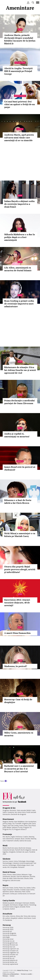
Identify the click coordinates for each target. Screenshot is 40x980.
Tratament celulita (13, 841)
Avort (28, 865)
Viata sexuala (21, 810)
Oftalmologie (21, 865)
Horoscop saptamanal (10, 964)
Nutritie (32, 876)
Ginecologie (30, 861)
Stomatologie (7, 863)
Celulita (28, 839)
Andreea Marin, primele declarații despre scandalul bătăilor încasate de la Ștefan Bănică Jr (20, 39)
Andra (21, 826)
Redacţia (5, 976)
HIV (8, 867)
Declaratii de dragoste (19, 814)
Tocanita (16, 890)
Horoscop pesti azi (9, 956)
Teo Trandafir (17, 824)
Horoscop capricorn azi (11, 949)
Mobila (32, 903)
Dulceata (10, 890)
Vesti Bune (27, 918)
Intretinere (6, 876)
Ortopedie (14, 867)
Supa (4, 890)
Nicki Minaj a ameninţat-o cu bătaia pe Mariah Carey (20, 535)
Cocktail (23, 890)
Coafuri (26, 837)
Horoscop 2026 (8, 927)
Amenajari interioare (22, 903)
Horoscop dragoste (9, 933)
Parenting (33, 905)
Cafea (33, 888)
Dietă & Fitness (9, 872)
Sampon (17, 839)
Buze (23, 839)
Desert (12, 892)
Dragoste (6, 810)
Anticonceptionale (26, 863)
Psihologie (22, 861)
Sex (16, 812)
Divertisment (20, 96)
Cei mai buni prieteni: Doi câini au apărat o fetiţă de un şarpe (20, 104)
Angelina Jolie (27, 824)
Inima (16, 861)
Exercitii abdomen (23, 876)
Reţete (5, 885)
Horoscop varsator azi (10, 954)
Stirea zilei (19, 916)
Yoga (30, 875)
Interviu (13, 916)
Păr (4, 837)
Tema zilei (27, 916)
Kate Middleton (19, 822)
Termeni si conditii (26, 974)
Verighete (12, 852)
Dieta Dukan (17, 875)
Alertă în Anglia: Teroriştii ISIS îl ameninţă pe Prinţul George (18, 71)
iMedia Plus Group (23, 970)
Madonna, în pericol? (16, 666)
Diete (4, 875)
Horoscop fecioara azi (10, 945)
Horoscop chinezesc (10, 935)
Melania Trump (17, 827)
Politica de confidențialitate (11, 974)
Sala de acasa (15, 880)
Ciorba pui (13, 894)
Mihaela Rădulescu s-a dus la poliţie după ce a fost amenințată (20, 237)
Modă (5, 846)
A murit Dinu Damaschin (17, 633)
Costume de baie (9, 850)
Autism (12, 909)
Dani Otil (11, 826)
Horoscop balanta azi (10, 960)
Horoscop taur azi (9, 947)
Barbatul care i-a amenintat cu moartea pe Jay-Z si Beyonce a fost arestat (19, 769)
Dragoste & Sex (9, 808)
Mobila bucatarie (9, 903)
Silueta (26, 878)
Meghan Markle (8, 822)
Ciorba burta (22, 894)
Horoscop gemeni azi (10, 943)
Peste (21, 888)
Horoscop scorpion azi (10, 951)
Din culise (6, 916)
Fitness (9, 875)
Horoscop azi (7, 931)
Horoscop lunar (8, 939)
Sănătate (7, 859)
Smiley (16, 826)
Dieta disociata (18, 878)
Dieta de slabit (8, 878)
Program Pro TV (8, 829)
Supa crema (30, 890)
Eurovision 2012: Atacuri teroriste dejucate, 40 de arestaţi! (17, 603)
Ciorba (16, 888)
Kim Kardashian (31, 822)
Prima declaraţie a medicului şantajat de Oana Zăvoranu (19, 402)
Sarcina (5, 861)
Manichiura (10, 839)
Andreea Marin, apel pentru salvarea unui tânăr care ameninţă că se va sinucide (19, 138)
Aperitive (6, 892)
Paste (11, 888)
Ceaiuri (11, 861)
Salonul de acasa (25, 841)
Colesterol (16, 863)
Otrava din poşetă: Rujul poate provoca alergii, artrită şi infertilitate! (20, 569)
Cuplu (20, 694)
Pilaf (23, 892)
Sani (4, 839)
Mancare (6, 888)
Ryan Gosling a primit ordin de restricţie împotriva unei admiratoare (19, 304)
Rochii (8, 837)
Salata (29, 888)
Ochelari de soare (22, 852)
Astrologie (6, 937)
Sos (25, 888)
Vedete (20, 129)
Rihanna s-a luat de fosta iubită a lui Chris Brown (18, 502)
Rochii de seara (13, 848)
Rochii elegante (26, 850)
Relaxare (25, 875)
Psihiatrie (21, 867)
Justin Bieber (7, 827)
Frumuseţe (7, 834)
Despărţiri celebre (17, 918)
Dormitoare (14, 905)
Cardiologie (12, 865)
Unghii (13, 837)
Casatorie (11, 812)
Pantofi (17, 850)
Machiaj (32, 837)
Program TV (27, 827)
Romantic (13, 810)
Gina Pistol (32, 826)
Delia (26, 826)
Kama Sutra (22, 812)
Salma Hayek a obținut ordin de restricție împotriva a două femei (19, 204)
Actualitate (20, 63)
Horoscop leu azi (8, 958)
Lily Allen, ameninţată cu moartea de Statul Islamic (18, 269)
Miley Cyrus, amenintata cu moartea (19, 734)
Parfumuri (19, 837)
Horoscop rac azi (8, 941)
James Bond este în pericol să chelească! (20, 468)
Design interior (24, 905)
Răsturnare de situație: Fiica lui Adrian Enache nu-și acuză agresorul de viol (20, 370)
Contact (12, 976)
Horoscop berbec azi (10, 962)
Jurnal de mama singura (11, 907)
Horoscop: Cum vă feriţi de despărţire (18, 701)
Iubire (5, 812)
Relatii (29, 810)
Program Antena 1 (21, 829)
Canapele (6, 905)
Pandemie (9, 920)
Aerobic (13, 876)
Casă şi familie (9, 900)
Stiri (20, 29)
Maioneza (18, 892)
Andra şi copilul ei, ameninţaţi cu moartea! (17, 435)
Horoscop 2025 (8, 929)
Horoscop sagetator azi (11, 953)
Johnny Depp (7, 824)
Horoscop (7, 925)
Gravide (23, 907)
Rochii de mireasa (25, 848)
